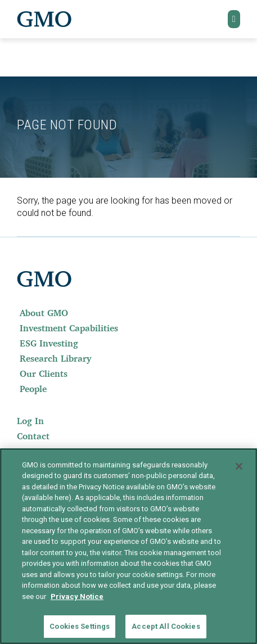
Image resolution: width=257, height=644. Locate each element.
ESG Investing (49, 343)
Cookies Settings (80, 626)
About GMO (44, 313)
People (33, 389)
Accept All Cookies (166, 626)
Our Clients (44, 373)
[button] (234, 19)
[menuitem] (128, 313)
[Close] (239, 466)
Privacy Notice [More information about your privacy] (77, 596)
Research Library (55, 358)
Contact (33, 436)
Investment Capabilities (69, 328)
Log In (30, 421)
